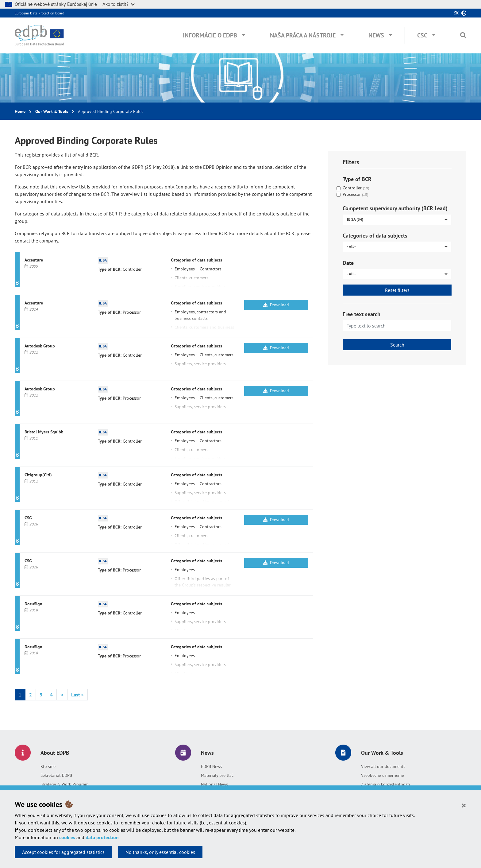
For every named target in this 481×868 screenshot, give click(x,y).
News (376, 35)
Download (276, 305)
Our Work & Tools (52, 111)
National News (214, 784)
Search (397, 345)
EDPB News (212, 766)
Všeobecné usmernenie (383, 775)
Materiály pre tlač (217, 775)
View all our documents (383, 766)
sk (456, 13)
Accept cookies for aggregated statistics (63, 852)
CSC (422, 35)
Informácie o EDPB (210, 35)
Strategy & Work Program (64, 784)
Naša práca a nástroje (303, 35)
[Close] (464, 805)
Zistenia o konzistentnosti (386, 784)
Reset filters (397, 290)
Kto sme (48, 766)
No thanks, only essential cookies (160, 852)
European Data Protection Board (39, 13)
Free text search (362, 314)
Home (20, 111)
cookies (67, 837)
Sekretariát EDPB (56, 775)
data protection (102, 837)
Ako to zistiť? (119, 4)
